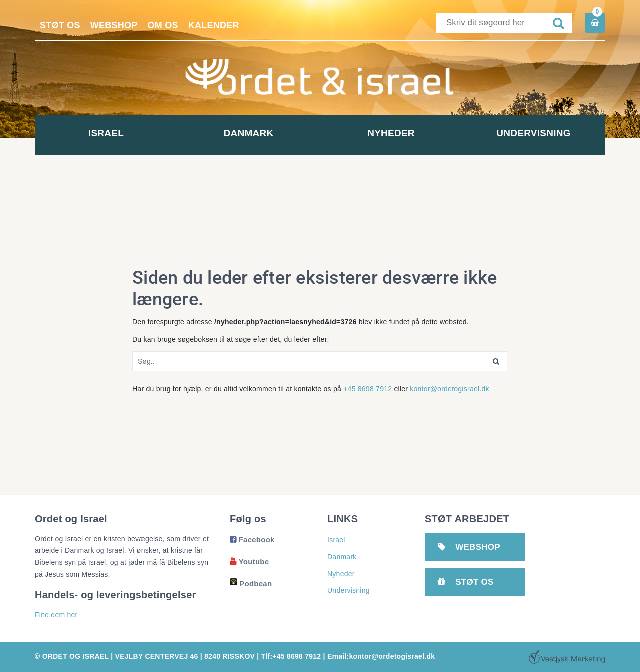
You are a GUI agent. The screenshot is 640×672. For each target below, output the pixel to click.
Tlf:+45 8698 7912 (291, 656)
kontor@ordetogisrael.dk (450, 389)
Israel (106, 133)
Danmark (249, 133)
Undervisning (533, 133)
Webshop (114, 25)
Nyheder (391, 133)
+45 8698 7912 (368, 389)
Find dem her (56, 615)
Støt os (60, 25)
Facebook (252, 540)
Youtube (249, 562)
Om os (163, 25)
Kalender (214, 25)
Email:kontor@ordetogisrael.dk (381, 656)
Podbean (251, 584)
